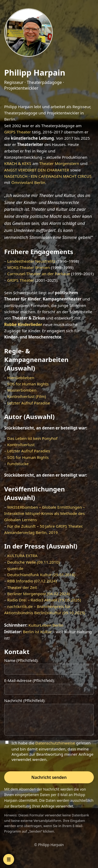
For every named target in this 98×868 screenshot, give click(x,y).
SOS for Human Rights (28, 384)
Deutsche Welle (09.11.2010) (33, 562)
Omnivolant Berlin (28, 182)
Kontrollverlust (21, 445)
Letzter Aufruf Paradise (29, 403)
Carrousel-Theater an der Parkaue (39, 274)
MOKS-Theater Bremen (29, 267)
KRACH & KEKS (18, 163)
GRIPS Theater (18, 132)
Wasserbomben (22, 390)
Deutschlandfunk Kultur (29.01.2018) (41, 575)
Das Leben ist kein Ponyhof (32, 438)
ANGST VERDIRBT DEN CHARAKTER (37, 170)
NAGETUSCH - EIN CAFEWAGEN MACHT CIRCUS (48, 176)
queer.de (15, 568)
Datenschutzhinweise (55, 743)
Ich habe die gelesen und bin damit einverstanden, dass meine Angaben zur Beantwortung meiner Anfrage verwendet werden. (52, 751)
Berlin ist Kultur (37, 632)
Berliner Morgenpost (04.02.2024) (39, 594)
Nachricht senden (49, 777)
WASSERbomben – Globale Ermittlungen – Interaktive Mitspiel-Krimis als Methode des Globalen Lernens (45, 513)
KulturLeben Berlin (46, 625)
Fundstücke (18, 464)
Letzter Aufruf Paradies (29, 451)
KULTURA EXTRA (22, 556)
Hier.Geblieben (21, 378)
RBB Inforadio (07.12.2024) (32, 581)
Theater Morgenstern (59, 163)
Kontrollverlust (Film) (27, 396)
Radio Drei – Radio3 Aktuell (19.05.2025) (44, 600)
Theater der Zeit (22, 587)
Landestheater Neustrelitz (31, 261)
